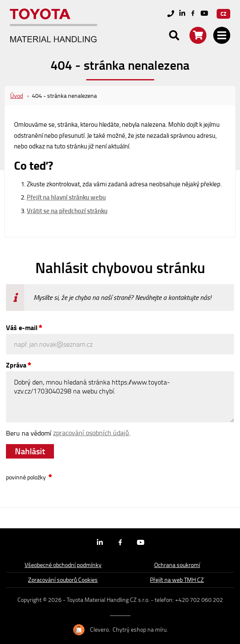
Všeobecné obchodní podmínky (63, 565)
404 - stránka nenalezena (64, 95)
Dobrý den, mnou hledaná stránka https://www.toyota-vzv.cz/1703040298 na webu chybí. (120, 397)
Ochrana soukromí (177, 565)
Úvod (17, 95)
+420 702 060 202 (199, 600)
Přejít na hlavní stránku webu (66, 197)
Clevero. (100, 630)
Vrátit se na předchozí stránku (67, 211)
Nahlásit (30, 451)
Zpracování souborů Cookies (63, 580)
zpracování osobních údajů (91, 433)
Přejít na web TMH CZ (177, 580)
